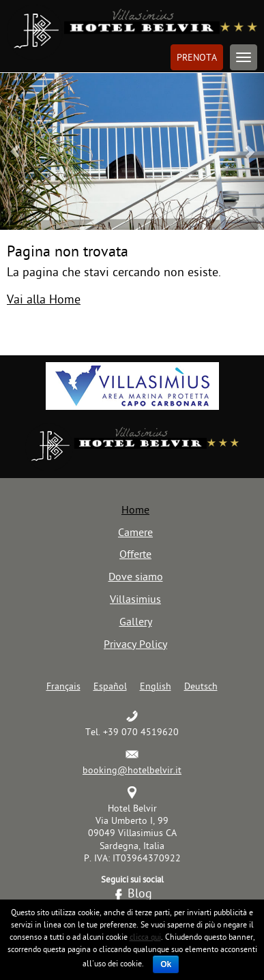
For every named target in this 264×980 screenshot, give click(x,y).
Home (135, 509)
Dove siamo (136, 576)
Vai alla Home (44, 299)
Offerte (135, 554)
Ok (166, 964)
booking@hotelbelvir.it (132, 770)
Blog (140, 893)
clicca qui (145, 937)
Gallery (136, 621)
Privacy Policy (135, 644)
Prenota (197, 57)
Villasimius (135, 599)
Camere (135, 532)
